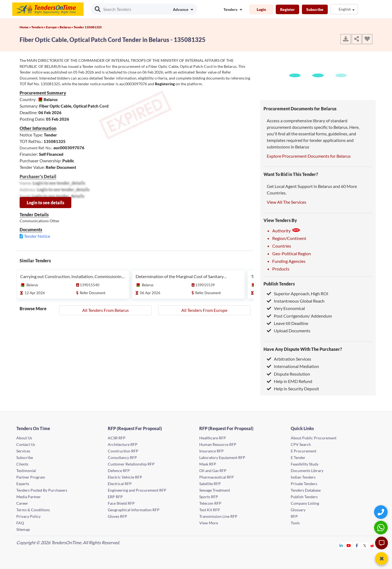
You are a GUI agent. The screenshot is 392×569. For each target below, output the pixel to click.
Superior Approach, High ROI (298, 293)
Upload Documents (289, 331)
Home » (25, 27)
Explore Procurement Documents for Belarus (309, 156)
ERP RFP (115, 497)
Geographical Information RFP (134, 510)
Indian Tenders (303, 477)
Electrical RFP (120, 484)
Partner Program (31, 477)
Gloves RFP (117, 516)
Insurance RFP (212, 451)
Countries (282, 246)
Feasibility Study (305, 464)
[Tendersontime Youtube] (349, 545)
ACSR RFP (117, 438)
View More (209, 523)
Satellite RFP (210, 484)
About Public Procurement (314, 438)
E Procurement (304, 451)
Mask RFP (208, 464)
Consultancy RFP (122, 457)
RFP (294, 516)
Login (261, 9)
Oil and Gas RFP (213, 471)
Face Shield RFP (121, 503)
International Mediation (293, 366)
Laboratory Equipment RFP (222, 457)
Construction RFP (123, 451)
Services (23, 451)
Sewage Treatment (215, 490)
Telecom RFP (210, 503)
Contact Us (26, 444)
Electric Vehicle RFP (125, 477)
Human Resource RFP (218, 444)
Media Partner (29, 497)
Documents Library (307, 471)
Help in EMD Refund (290, 381)
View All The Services (287, 202)
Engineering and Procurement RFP (137, 490)
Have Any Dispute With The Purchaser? (303, 349)
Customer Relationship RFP (131, 464)
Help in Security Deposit (293, 389)
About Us (24, 438)
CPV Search (301, 444)
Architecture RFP (123, 444)
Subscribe (315, 9)
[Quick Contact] (382, 512)
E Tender (298, 457)
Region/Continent (289, 238)
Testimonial (26, 471)
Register (287, 9)
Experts (23, 484)
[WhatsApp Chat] (382, 527)
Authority (286, 231)
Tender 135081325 (88, 27)
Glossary (298, 510)
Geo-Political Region (292, 253)
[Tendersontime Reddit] (372, 545)
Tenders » (39, 27)
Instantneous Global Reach (296, 301)
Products (281, 269)
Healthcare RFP (213, 438)
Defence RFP (119, 471)
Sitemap (23, 529)
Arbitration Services (289, 359)
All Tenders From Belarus (105, 310)
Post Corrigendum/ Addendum (299, 316)
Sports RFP (209, 497)
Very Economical (286, 308)
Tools (295, 523)
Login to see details (45, 203)
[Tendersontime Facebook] (357, 545)
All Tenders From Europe (204, 310)
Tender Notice (37, 236)
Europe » (53, 27)
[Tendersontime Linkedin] (341, 545)
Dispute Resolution (288, 374)
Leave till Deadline (287, 323)
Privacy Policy (28, 516)
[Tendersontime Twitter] (365, 545)
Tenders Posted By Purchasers (42, 490)
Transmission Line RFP (218, 516)
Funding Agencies (289, 261)
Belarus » (67, 27)
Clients (22, 464)
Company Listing (305, 503)
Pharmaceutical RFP (217, 477)
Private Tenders (304, 484)
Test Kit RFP (210, 510)
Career (22, 503)
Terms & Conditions (33, 510)
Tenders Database (306, 490)
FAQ (20, 523)
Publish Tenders (279, 284)
